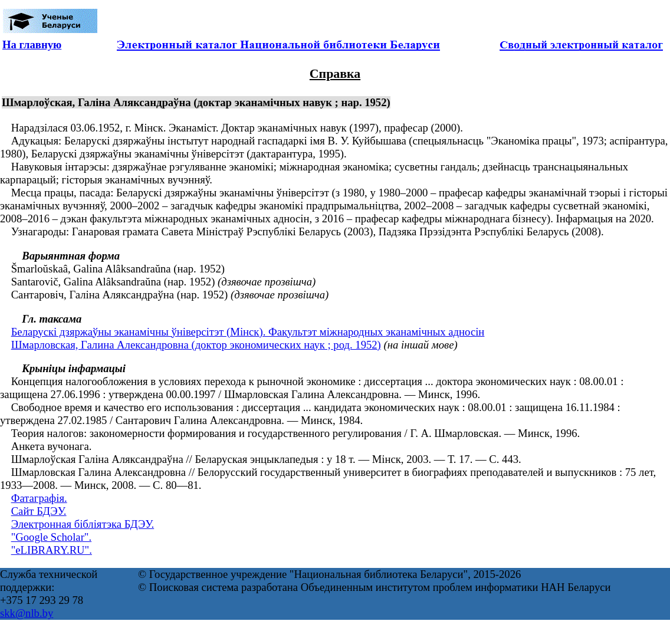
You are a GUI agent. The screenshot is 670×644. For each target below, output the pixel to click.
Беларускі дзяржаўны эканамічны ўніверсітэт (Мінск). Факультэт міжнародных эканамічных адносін (248, 332)
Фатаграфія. (39, 498)
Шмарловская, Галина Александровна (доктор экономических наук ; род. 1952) (196, 345)
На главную (32, 45)
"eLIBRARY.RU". (52, 550)
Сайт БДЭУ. (39, 511)
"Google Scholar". (51, 537)
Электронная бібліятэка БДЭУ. (83, 524)
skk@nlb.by (27, 613)
